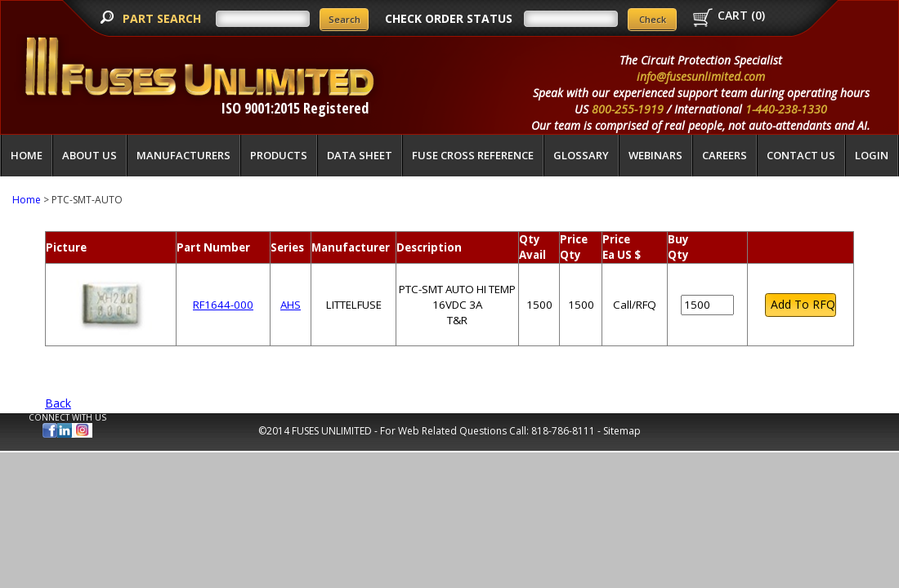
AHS (291, 305)
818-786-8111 (563, 431)
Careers (725, 155)
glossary (581, 155)
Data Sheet (360, 155)
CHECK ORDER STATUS (449, 18)
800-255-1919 (628, 109)
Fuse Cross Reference (473, 155)
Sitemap (622, 431)
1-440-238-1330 (786, 109)
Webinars (655, 155)
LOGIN (872, 155)
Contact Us (801, 155)
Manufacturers (183, 155)
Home (27, 155)
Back (58, 403)
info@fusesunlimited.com (701, 76)
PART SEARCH (163, 18)
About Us (89, 155)
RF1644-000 (223, 305)
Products (279, 155)
